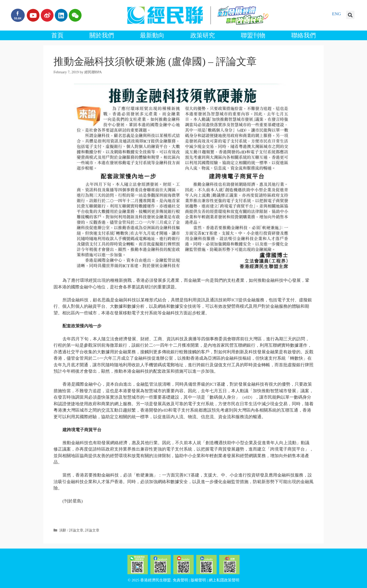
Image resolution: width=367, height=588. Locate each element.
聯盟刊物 (253, 35)
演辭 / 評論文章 (71, 530)
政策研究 (203, 35)
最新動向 (152, 35)
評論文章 (92, 530)
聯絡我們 (304, 35)
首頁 (57, 35)
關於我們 (102, 35)
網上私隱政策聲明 (224, 580)
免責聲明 (180, 580)
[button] (350, 15)
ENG (337, 14)
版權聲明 (198, 580)
